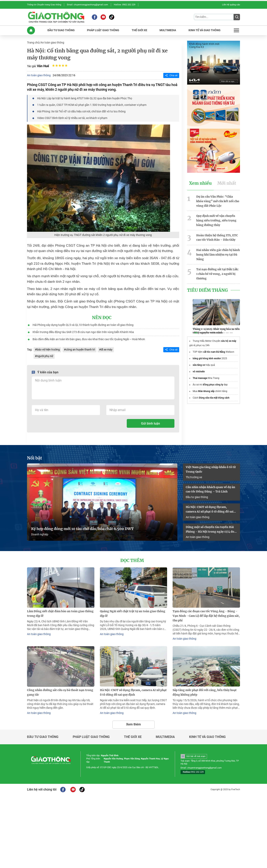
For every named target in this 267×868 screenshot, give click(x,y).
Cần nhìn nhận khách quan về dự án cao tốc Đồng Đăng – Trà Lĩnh (210, 489)
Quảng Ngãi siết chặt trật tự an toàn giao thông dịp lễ (133, 614)
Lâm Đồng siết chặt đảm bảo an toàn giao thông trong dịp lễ (60, 614)
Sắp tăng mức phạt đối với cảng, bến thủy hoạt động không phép (205, 692)
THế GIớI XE (139, 30)
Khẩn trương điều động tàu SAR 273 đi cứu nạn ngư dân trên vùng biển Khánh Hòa (83, 332)
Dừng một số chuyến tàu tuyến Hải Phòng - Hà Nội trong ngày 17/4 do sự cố (210, 530)
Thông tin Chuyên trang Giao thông (44, 5)
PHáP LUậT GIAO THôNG (103, 30)
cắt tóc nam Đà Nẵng (214, 352)
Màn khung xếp (206, 391)
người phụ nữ (45, 356)
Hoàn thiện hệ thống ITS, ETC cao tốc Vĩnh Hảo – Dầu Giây (217, 238)
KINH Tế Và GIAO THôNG (205, 30)
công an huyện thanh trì (80, 350)
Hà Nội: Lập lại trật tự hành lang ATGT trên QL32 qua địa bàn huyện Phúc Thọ (85, 98)
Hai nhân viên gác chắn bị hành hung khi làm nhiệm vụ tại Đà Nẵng (218, 255)
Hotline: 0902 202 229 (125, 5)
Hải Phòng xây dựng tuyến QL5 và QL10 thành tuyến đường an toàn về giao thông (83, 325)
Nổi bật (35, 458)
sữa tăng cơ (199, 365)
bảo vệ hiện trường (48, 350)
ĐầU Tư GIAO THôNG (61, 30)
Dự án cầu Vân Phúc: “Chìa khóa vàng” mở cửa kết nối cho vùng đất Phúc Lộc (218, 201)
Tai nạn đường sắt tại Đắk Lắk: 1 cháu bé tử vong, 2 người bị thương (218, 274)
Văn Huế (43, 66)
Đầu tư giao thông (197, 497)
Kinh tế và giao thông (207, 737)
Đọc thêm (132, 561)
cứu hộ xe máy (229, 341)
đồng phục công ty (213, 385)
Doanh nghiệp (40, 534)
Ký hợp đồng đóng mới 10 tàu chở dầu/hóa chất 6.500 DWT (82, 529)
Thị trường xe (194, 477)
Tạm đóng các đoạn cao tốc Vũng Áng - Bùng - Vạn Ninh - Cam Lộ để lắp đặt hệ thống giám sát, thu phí (206, 616)
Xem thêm (133, 724)
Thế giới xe (133, 737)
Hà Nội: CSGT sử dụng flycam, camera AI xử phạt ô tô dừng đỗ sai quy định (210, 510)
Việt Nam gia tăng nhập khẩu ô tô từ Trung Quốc (211, 469)
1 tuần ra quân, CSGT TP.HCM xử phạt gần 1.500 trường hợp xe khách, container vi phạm (92, 105)
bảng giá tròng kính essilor (207, 358)
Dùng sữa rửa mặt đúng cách (214, 398)
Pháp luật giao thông (91, 737)
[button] (196, 333)
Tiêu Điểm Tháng (208, 290)
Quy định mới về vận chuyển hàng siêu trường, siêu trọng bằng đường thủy (216, 220)
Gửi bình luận (150, 423)
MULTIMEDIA (168, 30)
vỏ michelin (199, 372)
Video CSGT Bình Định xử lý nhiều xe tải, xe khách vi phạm (72, 118)
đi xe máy (107, 350)
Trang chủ (33, 42)
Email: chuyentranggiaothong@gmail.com (88, 5)
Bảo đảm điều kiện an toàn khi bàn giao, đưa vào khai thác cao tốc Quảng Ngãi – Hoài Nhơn (89, 339)
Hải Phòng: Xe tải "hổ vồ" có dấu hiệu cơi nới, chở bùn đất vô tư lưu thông (81, 111)
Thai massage (200, 378)
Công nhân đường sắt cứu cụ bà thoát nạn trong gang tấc (60, 692)
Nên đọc (102, 318)
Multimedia (165, 737)
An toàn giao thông (52, 42)
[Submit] (237, 17)
